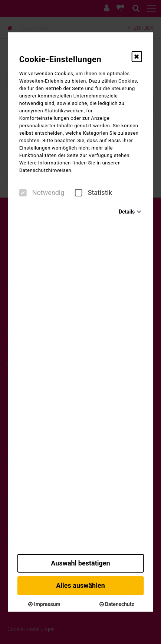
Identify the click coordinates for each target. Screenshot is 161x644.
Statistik (93, 193)
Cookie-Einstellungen (60, 59)
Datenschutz (117, 604)
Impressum (44, 604)
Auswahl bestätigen (80, 563)
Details (127, 212)
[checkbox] (23, 193)
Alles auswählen (80, 585)
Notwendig (42, 193)
